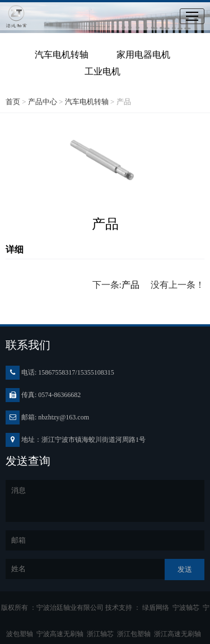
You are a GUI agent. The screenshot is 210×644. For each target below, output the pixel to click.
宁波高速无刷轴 (62, 634)
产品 (130, 285)
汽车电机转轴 (62, 55)
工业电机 (102, 71)
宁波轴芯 (188, 608)
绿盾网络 (157, 608)
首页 (13, 102)
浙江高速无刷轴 (179, 634)
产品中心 (43, 102)
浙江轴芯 (102, 634)
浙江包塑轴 (136, 634)
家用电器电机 (143, 55)
